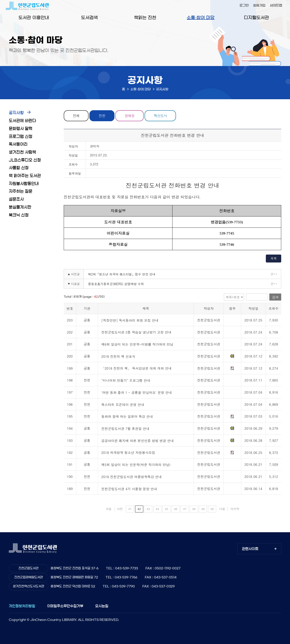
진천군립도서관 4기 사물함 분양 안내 (129, 489)
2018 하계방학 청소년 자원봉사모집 (128, 453)
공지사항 (16, 113)
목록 (274, 258)
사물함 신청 (19, 168)
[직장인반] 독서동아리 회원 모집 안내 (130, 320)
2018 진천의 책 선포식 (118, 356)
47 (185, 509)
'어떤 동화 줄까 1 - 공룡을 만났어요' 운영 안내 (137, 392)
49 (203, 509)
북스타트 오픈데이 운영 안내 (123, 405)
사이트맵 (276, 5)
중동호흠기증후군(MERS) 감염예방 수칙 (116, 284)
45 (166, 509)
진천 (102, 116)
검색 (275, 297)
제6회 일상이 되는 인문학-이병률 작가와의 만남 (137, 344)
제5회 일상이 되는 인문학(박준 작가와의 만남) (136, 465)
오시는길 (102, 606)
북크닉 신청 (19, 215)
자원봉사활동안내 (24, 184)
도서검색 (89, 18)
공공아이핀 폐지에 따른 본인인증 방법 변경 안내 (138, 441)
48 (194, 509)
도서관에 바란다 (22, 121)
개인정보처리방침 (22, 606)
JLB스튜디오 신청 (25, 160)
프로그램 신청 (21, 137)
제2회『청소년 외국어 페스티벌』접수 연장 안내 (122, 274)
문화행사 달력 (21, 129)
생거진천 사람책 (22, 152)
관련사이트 (250, 549)
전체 (76, 116)
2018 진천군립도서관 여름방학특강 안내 (131, 477)
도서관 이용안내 (34, 18)
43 (148, 509)
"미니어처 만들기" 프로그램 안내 (126, 380)
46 (176, 509)
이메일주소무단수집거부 (65, 606)
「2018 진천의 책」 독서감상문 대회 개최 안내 (136, 368)
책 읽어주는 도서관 (25, 176)
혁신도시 (160, 116)
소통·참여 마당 (201, 18)
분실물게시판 (20, 207)
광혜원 (130, 116)
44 (157, 509)
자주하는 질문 (21, 191)
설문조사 (16, 199)
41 (130, 509)
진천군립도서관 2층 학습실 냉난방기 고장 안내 (136, 332)
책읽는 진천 (145, 18)
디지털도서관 (256, 18)
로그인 (244, 5)
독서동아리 (18, 144)
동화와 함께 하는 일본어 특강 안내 (127, 417)
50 (212, 509)
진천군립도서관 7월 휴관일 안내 (125, 428)
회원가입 (259, 5)
